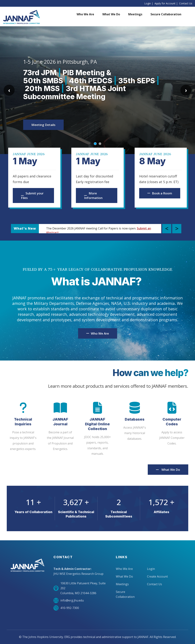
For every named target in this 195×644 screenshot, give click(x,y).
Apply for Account (165, 3)
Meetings (122, 584)
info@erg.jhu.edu (69, 600)
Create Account (157, 576)
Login (148, 3)
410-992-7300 (66, 608)
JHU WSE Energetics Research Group (78, 574)
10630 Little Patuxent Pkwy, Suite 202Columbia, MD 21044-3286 (80, 588)
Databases (135, 419)
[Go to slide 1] (95, 144)
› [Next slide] (186, 90)
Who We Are (124, 569)
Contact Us (186, 3)
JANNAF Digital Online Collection (97, 424)
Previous (167, 229)
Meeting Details (43, 125)
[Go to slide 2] (100, 144)
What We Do (171, 470)
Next (177, 229)
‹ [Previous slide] (9, 90)
